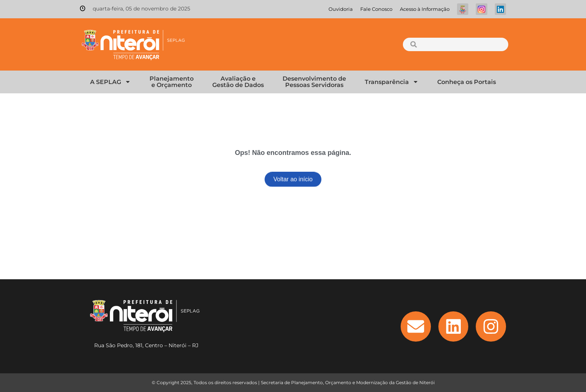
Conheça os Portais (467, 82)
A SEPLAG (110, 82)
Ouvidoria (341, 9)
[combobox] (455, 44)
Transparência (392, 82)
